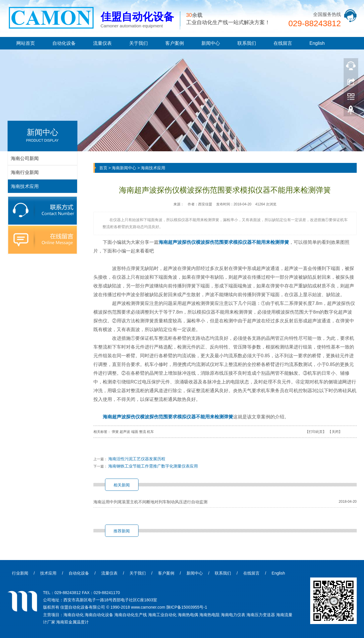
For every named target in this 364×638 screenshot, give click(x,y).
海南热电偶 (188, 615)
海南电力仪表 (233, 615)
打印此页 (316, 432)
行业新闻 (20, 573)
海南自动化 (74, 615)
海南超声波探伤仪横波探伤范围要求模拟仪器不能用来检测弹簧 (224, 242)
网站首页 (26, 43)
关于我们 (139, 43)
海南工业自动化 (162, 615)
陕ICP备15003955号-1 (187, 607)
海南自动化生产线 (131, 615)
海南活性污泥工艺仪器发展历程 (137, 459)
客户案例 (175, 43)
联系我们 (247, 43)
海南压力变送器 (261, 615)
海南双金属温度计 (72, 622)
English (317, 43)
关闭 (335, 432)
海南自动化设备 (99, 615)
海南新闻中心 (124, 168)
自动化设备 (64, 43)
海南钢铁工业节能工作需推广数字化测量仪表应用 (153, 466)
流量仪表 (102, 43)
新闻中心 (211, 43)
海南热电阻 (209, 615)
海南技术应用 (153, 168)
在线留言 (283, 43)
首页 (103, 168)
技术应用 (48, 573)
